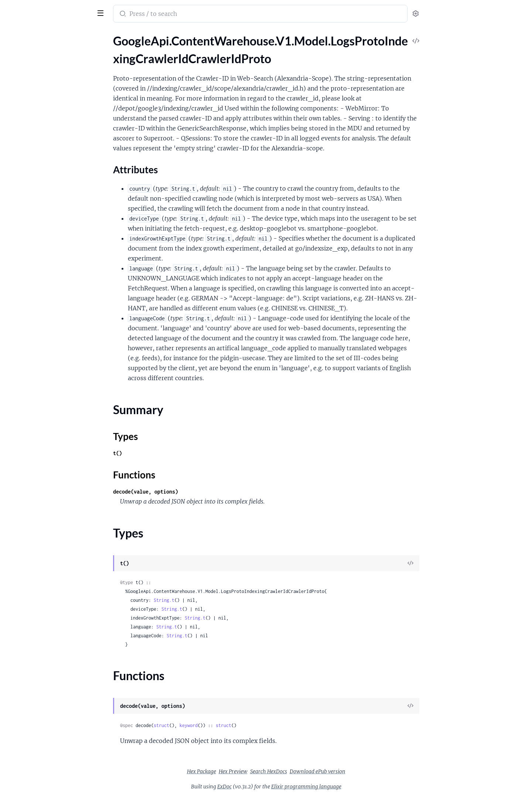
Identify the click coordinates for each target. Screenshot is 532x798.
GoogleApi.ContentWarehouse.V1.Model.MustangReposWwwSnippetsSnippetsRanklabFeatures (53, 425)
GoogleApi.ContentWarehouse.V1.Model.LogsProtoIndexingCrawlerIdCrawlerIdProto (53, 49)
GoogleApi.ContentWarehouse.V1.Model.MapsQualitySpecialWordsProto (53, 206)
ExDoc (280, 787)
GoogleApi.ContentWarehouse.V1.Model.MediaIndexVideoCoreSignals (53, 296)
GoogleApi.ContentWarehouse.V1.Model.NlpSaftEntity (53, 565)
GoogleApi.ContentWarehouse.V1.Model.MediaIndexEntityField (53, 226)
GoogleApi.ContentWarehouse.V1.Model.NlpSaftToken (53, 785)
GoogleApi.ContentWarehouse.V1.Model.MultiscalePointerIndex (53, 376)
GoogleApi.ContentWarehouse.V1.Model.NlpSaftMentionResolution (53, 705)
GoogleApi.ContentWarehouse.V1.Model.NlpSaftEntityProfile (53, 575)
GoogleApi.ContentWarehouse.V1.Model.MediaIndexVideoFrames (53, 316)
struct (217, 725)
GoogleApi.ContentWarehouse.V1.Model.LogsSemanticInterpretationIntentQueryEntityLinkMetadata (53, 116)
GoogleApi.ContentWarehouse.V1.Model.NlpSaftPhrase (53, 725)
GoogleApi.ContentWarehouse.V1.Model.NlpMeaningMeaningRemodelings (53, 495)
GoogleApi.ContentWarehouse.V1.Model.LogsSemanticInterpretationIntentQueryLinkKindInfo (53, 136)
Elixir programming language (362, 787)
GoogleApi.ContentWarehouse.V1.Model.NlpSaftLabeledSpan (53, 665)
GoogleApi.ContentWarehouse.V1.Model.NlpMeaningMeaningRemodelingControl (53, 485)
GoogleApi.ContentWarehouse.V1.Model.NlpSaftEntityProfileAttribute (53, 595)
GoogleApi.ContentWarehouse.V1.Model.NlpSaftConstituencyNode (53, 535)
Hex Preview (289, 771)
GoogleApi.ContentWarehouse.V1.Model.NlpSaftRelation (53, 745)
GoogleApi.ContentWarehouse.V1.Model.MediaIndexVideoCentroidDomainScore (53, 286)
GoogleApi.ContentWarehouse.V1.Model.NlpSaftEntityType (53, 635)
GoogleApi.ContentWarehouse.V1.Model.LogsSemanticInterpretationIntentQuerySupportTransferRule (53, 146)
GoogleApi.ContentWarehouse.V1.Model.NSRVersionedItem (53, 445)
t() (173, 453)
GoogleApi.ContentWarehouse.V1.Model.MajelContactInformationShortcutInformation (53, 186)
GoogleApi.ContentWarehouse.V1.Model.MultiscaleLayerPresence (53, 366)
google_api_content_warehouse (56, 9)
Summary (24, 85)
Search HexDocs (324, 771)
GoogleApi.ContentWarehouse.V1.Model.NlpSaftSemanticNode (53, 765)
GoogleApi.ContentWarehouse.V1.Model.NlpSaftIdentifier (53, 655)
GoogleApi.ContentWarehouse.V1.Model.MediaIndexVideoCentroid (53, 276)
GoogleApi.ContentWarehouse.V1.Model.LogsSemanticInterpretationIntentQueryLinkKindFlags (53, 126)
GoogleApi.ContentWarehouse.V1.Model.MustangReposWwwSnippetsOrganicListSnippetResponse (53, 405)
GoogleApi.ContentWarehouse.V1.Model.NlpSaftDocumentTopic (53, 555)
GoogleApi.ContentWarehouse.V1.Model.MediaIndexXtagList (53, 336)
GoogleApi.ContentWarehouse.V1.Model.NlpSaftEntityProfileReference (53, 615)
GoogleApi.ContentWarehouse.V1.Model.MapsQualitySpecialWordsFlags (53, 196)
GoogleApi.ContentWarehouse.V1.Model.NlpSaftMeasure (53, 685)
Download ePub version (373, 771)
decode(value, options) (201, 492)
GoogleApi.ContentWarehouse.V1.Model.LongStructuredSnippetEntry (53, 176)
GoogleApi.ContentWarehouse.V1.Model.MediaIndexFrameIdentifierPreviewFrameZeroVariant (53, 246)
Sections (23, 62)
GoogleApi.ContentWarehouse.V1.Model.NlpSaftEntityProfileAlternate (53, 585)
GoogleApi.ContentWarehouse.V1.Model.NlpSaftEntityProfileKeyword (53, 605)
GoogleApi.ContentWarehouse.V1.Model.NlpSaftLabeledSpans (53, 675)
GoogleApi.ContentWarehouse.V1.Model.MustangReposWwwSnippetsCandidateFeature (53, 395)
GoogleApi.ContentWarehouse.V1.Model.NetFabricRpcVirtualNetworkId (53, 455)
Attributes (31, 74)
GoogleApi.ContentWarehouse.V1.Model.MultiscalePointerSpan (53, 386)
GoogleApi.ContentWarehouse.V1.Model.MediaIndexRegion (53, 256)
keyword (244, 725)
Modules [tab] (42, 35)
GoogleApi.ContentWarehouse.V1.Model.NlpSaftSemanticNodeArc (53, 775)
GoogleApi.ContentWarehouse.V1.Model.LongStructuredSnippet (53, 166)
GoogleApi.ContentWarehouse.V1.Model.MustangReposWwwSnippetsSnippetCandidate (53, 415)
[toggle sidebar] (101, 12)
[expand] (104, 50)
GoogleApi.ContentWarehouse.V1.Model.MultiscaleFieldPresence (53, 356)
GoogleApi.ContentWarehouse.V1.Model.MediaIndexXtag (53, 326)
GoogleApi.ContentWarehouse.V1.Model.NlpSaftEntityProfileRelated (53, 625)
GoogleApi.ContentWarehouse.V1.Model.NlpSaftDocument (53, 545)
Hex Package (257, 771)
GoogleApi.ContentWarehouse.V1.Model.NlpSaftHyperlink (53, 645)
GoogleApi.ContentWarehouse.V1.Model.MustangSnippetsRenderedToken (53, 435)
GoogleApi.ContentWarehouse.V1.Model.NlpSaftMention (53, 695)
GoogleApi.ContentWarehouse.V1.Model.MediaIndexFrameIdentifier (53, 236)
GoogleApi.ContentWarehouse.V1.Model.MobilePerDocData (53, 346)
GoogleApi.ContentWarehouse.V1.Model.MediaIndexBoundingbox (53, 216)
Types (20, 94)
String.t (219, 600)
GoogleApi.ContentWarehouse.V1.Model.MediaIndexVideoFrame (53, 306)
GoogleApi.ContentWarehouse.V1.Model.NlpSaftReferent (53, 735)
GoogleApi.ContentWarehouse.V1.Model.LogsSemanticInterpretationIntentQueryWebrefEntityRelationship (53, 156)
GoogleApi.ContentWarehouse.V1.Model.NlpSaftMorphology (53, 715)
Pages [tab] (13, 35)
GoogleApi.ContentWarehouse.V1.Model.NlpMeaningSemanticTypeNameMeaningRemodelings (53, 515)
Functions (25, 103)
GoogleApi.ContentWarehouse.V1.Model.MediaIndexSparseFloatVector (53, 266)
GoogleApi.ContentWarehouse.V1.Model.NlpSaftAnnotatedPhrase (53, 525)
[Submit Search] (178, 14)
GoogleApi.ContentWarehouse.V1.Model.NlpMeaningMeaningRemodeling (53, 475)
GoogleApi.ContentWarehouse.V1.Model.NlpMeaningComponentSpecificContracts (53, 465)
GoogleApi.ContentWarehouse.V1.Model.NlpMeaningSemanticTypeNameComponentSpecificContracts (53, 505)
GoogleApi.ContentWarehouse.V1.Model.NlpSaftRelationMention (53, 755)
